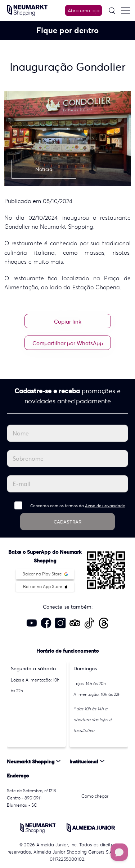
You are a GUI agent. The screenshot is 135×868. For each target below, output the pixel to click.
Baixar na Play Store (45, 574)
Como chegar (95, 796)
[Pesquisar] (112, 11)
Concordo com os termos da (78, 506)
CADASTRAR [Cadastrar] (67, 522)
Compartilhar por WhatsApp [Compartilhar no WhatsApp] (68, 343)
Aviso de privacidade (105, 506)
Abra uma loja (84, 10)
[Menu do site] (126, 10)
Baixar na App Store (45, 586)
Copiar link (68, 322)
